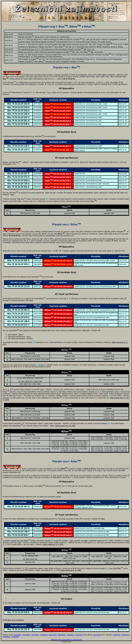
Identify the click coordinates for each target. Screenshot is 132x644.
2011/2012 (26, 635)
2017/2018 (79, 635)
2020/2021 (6, 637)
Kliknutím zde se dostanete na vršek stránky (67, 640)
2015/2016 (62, 635)
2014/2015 (53, 635)
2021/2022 (15, 637)
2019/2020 (125, 635)
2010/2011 (17, 635)
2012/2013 (35, 635)
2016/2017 (71, 635)
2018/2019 (116, 635)
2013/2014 (44, 635)
